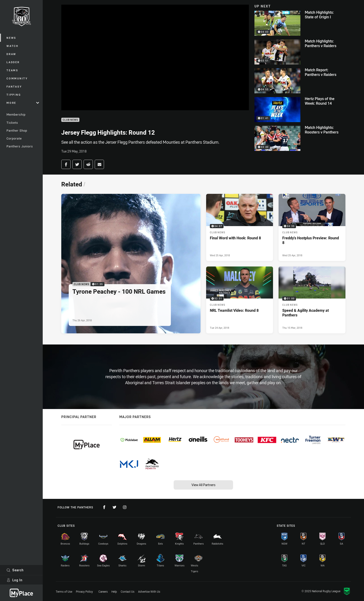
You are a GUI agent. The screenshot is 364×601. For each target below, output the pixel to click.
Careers (103, 591)
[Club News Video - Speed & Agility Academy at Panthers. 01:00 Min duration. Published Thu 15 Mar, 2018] (312, 300)
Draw (11, 54)
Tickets (12, 123)
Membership (16, 114)
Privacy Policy (84, 591)
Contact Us (128, 591)
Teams (12, 70)
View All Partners (203, 485)
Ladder (13, 62)
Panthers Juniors (20, 146)
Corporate (14, 138)
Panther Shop (17, 130)
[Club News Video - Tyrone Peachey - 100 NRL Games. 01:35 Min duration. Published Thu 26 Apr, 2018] (131, 264)
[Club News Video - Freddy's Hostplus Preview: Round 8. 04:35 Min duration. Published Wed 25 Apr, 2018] (312, 227)
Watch (13, 46)
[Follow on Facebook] (104, 507)
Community (17, 78)
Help (114, 591)
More (23, 103)
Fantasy (14, 86)
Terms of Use (64, 591)
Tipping (14, 95)
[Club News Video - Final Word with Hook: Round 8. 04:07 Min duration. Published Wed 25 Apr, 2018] (240, 227)
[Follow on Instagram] (125, 507)
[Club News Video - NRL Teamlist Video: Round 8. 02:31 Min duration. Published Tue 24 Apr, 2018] (240, 300)
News (11, 38)
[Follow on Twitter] (114, 507)
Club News (70, 120)
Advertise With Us (149, 591)
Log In (15, 580)
